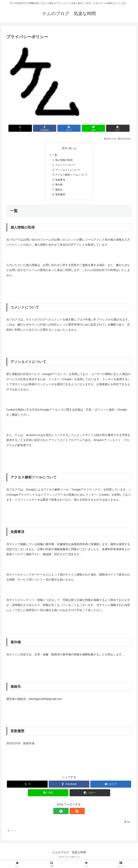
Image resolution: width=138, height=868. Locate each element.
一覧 (55, 155)
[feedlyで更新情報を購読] (65, 812)
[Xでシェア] (27, 128)
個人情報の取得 (64, 160)
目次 (65, 148)
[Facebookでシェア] (48, 128)
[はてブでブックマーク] (69, 128)
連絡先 (59, 191)
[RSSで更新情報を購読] (73, 812)
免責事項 (60, 181)
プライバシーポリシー (69, 858)
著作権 (59, 186)
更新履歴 (60, 196)
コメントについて (65, 165)
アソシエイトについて (68, 170)
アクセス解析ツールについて (72, 175)
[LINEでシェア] (90, 128)
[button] (111, 128)
